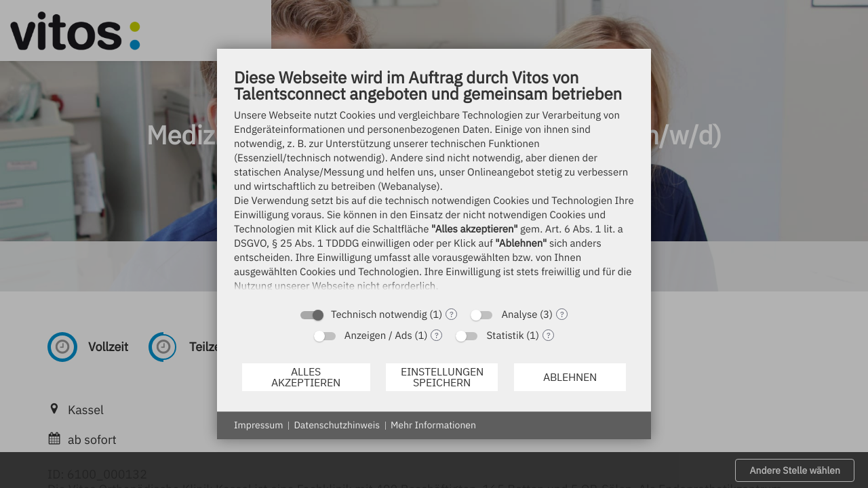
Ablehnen (570, 377)
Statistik (505, 336)
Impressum (258, 425)
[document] (434, 183)
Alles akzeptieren (306, 377)
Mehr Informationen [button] (433, 425)
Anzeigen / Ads (378, 336)
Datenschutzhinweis (337, 425)
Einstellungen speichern (442, 377)
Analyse (519, 315)
